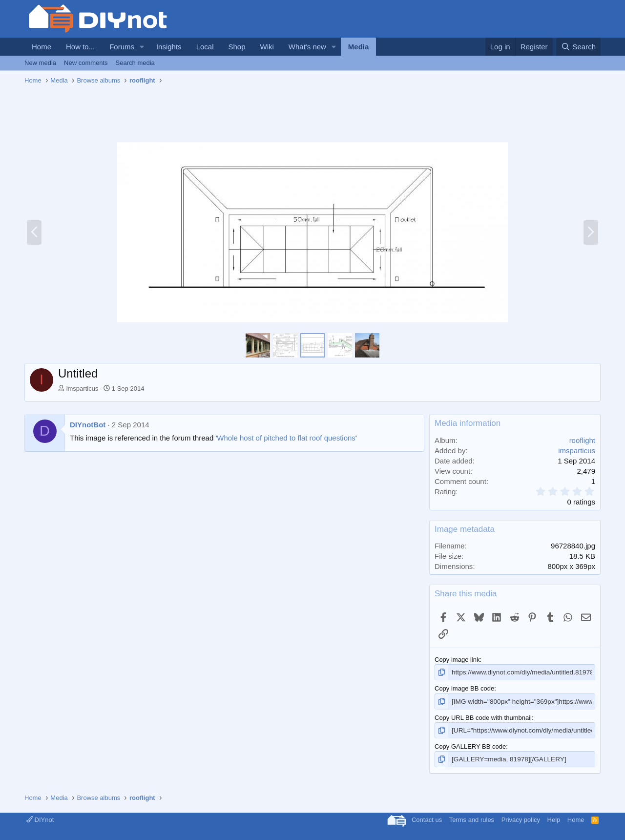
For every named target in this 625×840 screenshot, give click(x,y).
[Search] (578, 47)
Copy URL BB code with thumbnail (483, 717)
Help (554, 818)
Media (359, 47)
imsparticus (83, 388)
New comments (86, 63)
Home (42, 47)
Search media (135, 63)
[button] (142, 47)
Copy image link (457, 660)
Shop (237, 47)
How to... (80, 47)
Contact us (427, 818)
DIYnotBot (88, 425)
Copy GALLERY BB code (470, 745)
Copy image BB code (464, 688)
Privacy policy (521, 818)
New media (40, 63)
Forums (122, 47)
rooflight (582, 440)
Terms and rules (472, 818)
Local (205, 47)
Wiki (267, 47)
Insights (169, 47)
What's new (307, 47)
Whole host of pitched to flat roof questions (286, 438)
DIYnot (40, 818)
